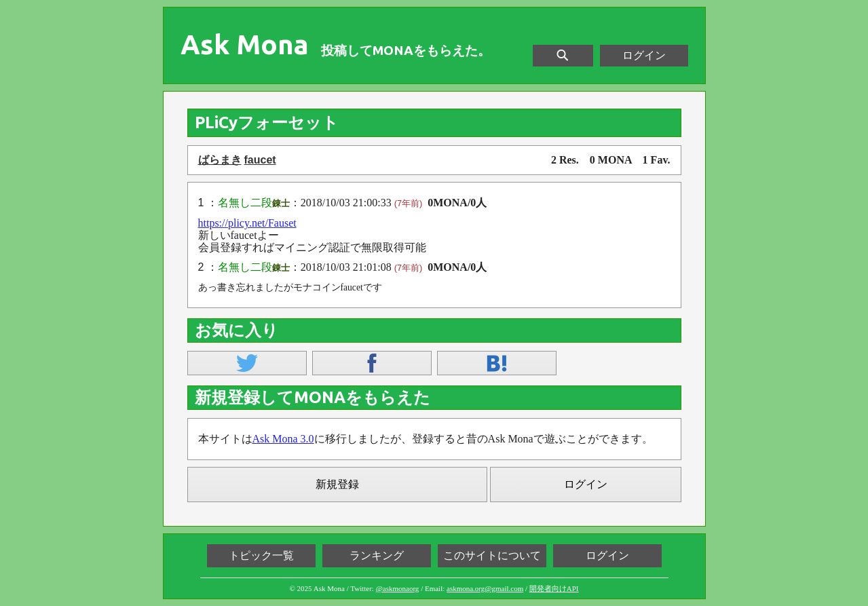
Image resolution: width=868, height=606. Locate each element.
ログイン (644, 55)
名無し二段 (245, 203)
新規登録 (337, 484)
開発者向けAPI (554, 588)
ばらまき (220, 160)
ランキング (377, 555)
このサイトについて (492, 555)
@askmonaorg (398, 588)
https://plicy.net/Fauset (247, 223)
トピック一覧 (261, 555)
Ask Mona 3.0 (283, 439)
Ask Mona (245, 45)
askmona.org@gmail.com (485, 588)
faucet (260, 160)
